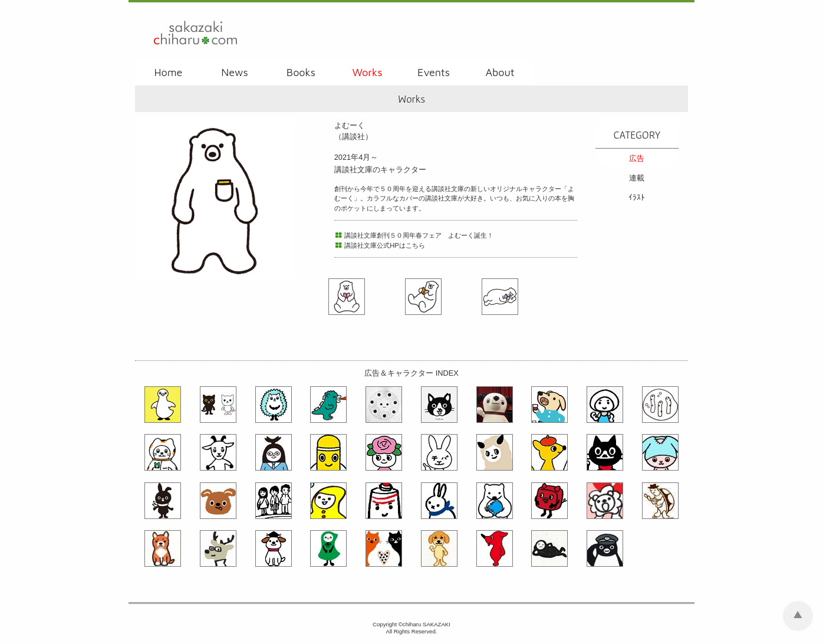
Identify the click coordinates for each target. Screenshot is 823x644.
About (500, 72)
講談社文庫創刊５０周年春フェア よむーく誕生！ (414, 235)
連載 (637, 178)
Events (434, 72)
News (234, 72)
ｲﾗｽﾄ (637, 197)
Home (168, 72)
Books (301, 72)
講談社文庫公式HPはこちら (380, 245)
